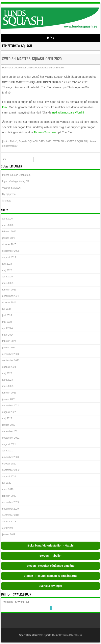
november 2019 (10, 509)
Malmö (14, 141)
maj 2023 (7, 373)
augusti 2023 (9, 367)
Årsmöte (7, 201)
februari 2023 (9, 393)
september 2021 (11, 438)
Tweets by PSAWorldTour (16, 602)
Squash (23, 141)
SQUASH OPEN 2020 (40, 141)
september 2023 (11, 360)
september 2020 (11, 470)
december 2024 (10, 296)
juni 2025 (7, 264)
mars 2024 (8, 335)
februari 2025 (9, 290)
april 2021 (7, 451)
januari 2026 (9, 238)
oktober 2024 (9, 303)
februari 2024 (9, 341)
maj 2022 (7, 418)
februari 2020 (9, 496)
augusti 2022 (9, 412)
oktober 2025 (9, 244)
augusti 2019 (9, 522)
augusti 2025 (9, 257)
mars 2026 (8, 225)
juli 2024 (7, 309)
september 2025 (11, 251)
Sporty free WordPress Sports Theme (39, 635)
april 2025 (7, 277)
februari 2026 (9, 232)
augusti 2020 (9, 477)
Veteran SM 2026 (11, 188)
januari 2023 (9, 399)
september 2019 (11, 515)
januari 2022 (9, 425)
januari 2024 (9, 348)
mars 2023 (8, 386)
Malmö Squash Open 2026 (17, 175)
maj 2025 (7, 270)
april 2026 (7, 219)
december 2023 (10, 354)
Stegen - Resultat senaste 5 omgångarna (51, 576)
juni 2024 (7, 315)
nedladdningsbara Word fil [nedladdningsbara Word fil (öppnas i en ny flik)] (68, 113)
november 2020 (10, 457)
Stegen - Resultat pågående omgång (51, 566)
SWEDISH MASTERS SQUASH (70, 141)
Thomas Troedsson (46, 132)
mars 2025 (8, 283)
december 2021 (10, 431)
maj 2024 (7, 322)
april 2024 (7, 328)
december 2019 (10, 502)
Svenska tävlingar (50, 586)
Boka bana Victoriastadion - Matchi (50, 546)
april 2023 (7, 380)
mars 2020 (8, 489)
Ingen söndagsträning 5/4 (16, 181)
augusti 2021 (9, 444)
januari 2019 (9, 534)
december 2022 (10, 406)
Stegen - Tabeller (51, 556)
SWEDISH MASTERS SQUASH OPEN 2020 (32, 59)
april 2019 (7, 528)
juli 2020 (7, 483)
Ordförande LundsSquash (50, 68)
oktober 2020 (9, 464)
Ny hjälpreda (9, 194)
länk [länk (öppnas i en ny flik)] (5, 107)
